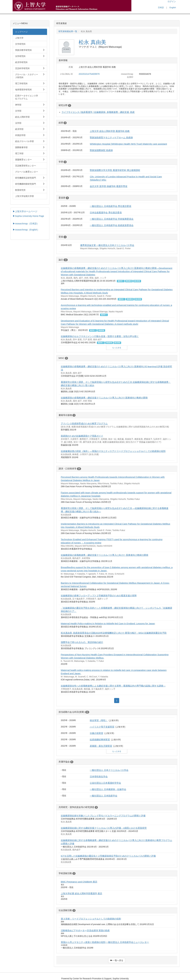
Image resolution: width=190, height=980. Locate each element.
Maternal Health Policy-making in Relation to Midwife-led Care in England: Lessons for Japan (108, 623)
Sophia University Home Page (30, 216)
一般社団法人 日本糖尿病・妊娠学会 (108, 789)
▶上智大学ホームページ (25, 211)
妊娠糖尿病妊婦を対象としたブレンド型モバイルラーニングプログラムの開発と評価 (103, 816)
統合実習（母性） (99, 720)
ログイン (172, 1)
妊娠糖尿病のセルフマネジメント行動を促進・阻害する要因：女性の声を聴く (100, 336)
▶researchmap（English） (26, 230)
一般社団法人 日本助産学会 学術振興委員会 (112, 219)
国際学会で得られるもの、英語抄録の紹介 (82, 642)
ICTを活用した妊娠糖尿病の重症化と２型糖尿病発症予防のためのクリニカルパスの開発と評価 (108, 856)
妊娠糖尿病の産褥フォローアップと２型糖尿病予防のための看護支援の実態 (99, 596)
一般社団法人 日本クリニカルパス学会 (109, 770)
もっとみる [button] (117, 348)
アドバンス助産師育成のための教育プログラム (84, 424)
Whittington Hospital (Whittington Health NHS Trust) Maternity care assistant (128, 144)
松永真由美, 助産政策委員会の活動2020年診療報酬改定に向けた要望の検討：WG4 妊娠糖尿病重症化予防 (114, 633)
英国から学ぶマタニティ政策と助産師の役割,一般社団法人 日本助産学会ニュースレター (105, 942)
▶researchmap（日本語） (26, 224)
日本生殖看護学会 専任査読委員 (106, 213)
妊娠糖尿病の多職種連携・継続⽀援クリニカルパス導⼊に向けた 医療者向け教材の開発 (105, 555)
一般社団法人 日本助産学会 (103, 796)
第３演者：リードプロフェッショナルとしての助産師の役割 (91, 919)
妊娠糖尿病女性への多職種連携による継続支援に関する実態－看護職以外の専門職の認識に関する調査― (113, 686)
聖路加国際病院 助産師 (101, 150)
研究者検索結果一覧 (68, 31)
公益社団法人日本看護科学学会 (105, 783)
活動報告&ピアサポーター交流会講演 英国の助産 (85, 930)
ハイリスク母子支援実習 (102, 727)
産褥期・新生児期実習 (101, 746)
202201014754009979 (89, 74)
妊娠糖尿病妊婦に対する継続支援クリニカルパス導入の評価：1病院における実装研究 (104, 828)
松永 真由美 (92, 42)
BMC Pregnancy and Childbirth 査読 (79, 882)
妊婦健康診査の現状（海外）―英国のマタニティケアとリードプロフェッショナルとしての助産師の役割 (113, 451)
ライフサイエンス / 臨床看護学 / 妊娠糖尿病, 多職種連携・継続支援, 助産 (98, 112)
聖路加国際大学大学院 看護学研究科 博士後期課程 (115, 170)
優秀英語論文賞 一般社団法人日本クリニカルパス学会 (107, 245)
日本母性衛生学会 (99, 777)
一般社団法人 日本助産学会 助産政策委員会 (112, 225)
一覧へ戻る (117, 960)
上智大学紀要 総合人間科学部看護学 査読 (82, 893)
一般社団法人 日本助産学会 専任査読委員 (111, 206)
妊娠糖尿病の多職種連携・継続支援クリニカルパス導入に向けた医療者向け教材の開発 (104, 398)
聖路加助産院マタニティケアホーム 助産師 (111, 138)
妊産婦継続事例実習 (100, 740)
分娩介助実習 (96, 733)
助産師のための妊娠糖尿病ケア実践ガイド (82, 436)
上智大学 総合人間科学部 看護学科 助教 (110, 131)
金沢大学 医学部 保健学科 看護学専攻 (109, 186)
